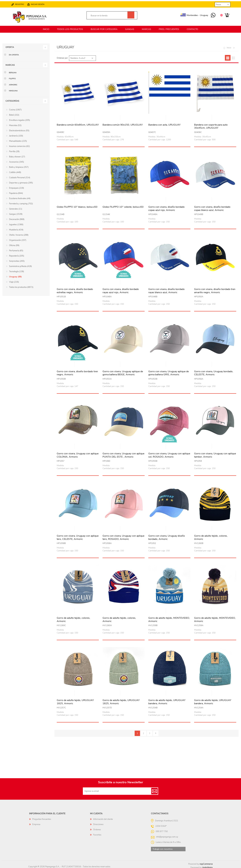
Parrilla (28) (14, 150)
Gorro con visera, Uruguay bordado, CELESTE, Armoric (214, 371)
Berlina (13, 71)
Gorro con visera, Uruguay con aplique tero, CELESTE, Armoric (78, 536)
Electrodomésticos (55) (19, 129)
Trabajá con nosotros (163, 847)
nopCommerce (206, 862)
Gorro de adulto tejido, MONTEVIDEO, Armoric (169, 618)
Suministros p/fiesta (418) (20, 264)
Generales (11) (16, 207)
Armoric (13, 83)
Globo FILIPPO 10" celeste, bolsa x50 (123, 205)
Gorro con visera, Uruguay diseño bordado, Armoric (167, 536)
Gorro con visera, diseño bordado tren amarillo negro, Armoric (215, 289)
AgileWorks (207, 866)
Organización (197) (18, 238)
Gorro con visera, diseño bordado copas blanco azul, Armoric (212, 207)
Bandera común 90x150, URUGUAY (123, 123)
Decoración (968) (17, 217)
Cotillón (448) (15, 171)
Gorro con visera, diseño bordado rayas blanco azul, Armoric (166, 289)
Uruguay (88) (15, 275)
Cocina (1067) (15, 108)
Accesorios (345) (17, 160)
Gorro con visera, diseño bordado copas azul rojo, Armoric (166, 207)
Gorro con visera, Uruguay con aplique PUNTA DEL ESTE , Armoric (123, 453)
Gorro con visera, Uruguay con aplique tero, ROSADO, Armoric (123, 536)
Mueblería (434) (16, 228)
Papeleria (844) (16, 191)
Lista (233, 56)
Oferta (10, 45)
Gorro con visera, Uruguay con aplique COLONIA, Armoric (78, 453)
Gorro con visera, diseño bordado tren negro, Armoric (77, 371)
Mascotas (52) (15, 124)
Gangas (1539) (16, 212)
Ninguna (13, 89)
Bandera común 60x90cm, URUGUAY (78, 123)
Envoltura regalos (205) (20, 118)
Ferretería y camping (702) (21, 202)
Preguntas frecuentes (42, 817)
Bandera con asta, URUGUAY (164, 123)
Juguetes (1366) (16, 223)
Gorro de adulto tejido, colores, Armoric (211, 536)
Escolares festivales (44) (20, 197)
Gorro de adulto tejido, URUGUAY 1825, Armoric (75, 700)
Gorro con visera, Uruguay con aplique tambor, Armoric (215, 453)
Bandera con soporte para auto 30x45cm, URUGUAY (211, 125)
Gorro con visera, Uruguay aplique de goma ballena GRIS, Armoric (169, 371)
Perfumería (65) (16, 249)
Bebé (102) (14, 113)
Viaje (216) (14, 280)
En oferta (14, 53)
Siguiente (156, 731)
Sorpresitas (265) (17, 259)
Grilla (228, 56)
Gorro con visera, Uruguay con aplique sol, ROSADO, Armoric (169, 453)
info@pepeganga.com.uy (167, 835)
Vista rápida (78, 116)
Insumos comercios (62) (19, 144)
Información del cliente (103, 817)
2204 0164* (161, 824)
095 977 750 (212, 14)
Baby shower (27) (17, 155)
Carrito (225, 14)
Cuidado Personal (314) (20, 176)
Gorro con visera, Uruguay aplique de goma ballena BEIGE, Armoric (123, 371)
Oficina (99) (14, 244)
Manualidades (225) (18, 139)
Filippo (12, 77)
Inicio (229, 46)
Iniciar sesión (39, 3)
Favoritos (97, 833)
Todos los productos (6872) (21, 285)
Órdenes (97, 828)
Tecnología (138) (17, 270)
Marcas (10, 63)
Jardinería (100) (16, 134)
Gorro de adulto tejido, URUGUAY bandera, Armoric (167, 700)
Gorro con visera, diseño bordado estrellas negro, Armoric (75, 289)
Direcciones (98, 823)
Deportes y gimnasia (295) (21, 181)
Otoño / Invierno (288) (19, 233)
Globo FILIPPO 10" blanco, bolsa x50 (77, 205)
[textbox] (108, 15)
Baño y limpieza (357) (19, 165)
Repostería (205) (17, 254)
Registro (21, 3)
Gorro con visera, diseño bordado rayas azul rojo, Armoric (121, 289)
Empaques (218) (17, 186)
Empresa (36, 823)
